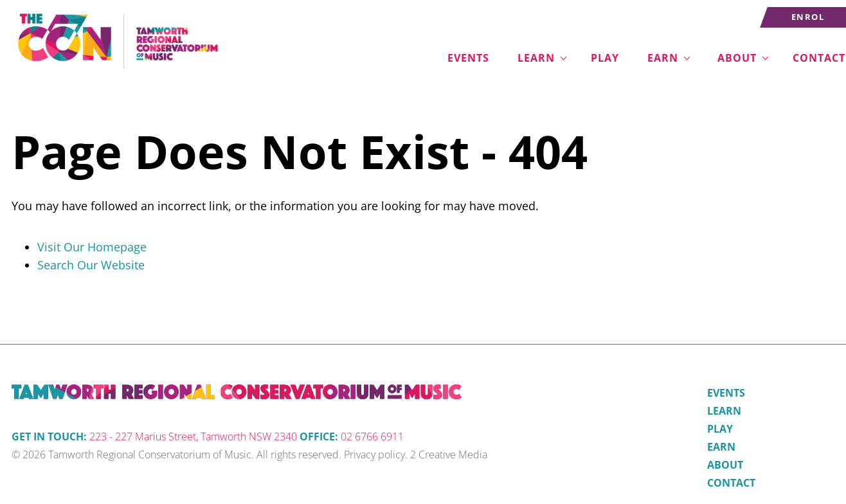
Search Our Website (91, 265)
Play (605, 58)
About (737, 58)
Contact (731, 483)
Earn (663, 58)
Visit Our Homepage (92, 247)
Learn (536, 58)
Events (468, 58)
